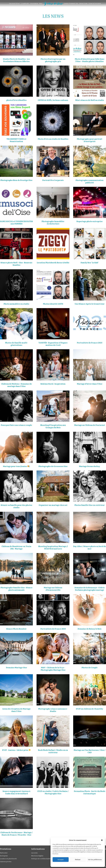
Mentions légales (37, 856)
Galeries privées (6, 861)
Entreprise (4, 856)
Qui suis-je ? (13, 3)
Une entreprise (34, 3)
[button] (102, 840)
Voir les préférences (95, 860)
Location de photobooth (8, 859)
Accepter (61, 860)
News (41, 3)
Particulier (4, 853)
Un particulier (25, 3)
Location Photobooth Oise (71, 3)
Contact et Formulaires (95, 3)
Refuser (78, 860)
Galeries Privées (83, 3)
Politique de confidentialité (41, 859)
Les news (34, 853)
